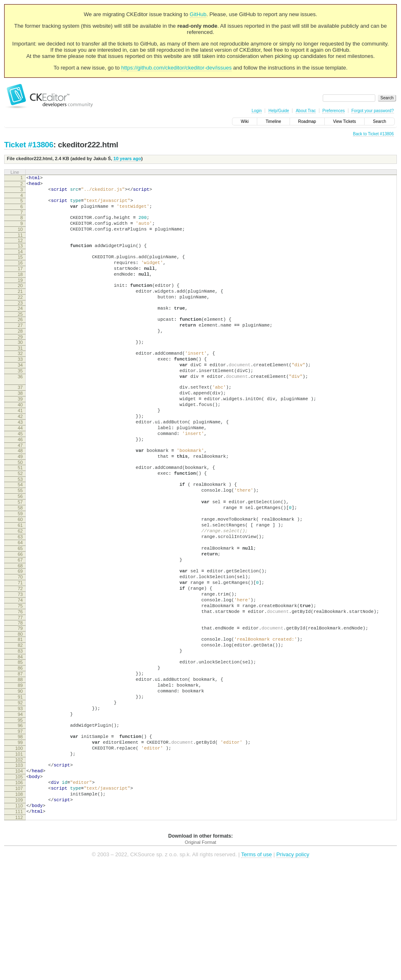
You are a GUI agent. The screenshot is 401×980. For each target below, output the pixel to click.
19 (20, 296)
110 (19, 916)
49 (20, 504)
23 (20, 323)
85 (20, 745)
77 (20, 696)
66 (20, 620)
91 (20, 788)
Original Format (200, 955)
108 (19, 902)
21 (20, 309)
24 (20, 328)
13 (20, 256)
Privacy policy (293, 967)
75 (20, 682)
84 (20, 740)
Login (256, 111)
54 (20, 536)
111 (19, 923)
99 (20, 841)
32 (20, 380)
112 (19, 930)
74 (20, 675)
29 (20, 362)
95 (20, 816)
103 (19, 867)
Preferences (333, 111)
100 (19, 848)
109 (19, 909)
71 (20, 653)
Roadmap (307, 121)
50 (20, 511)
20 (20, 302)
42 (20, 456)
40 (20, 442)
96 (20, 821)
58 (20, 564)
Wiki (245, 121)
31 (20, 374)
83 (20, 733)
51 (20, 516)
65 (20, 613)
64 (20, 606)
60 (20, 578)
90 (20, 781)
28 (20, 355)
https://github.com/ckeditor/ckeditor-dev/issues (177, 68)
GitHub (198, 14)
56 (20, 550)
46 (20, 484)
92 (20, 795)
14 (20, 263)
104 (19, 874)
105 (19, 881)
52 (20, 523)
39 (20, 435)
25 (20, 335)
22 (20, 316)
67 (20, 627)
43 (20, 463)
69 (20, 639)
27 (20, 348)
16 (20, 275)
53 (20, 530)
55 (20, 543)
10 (20, 238)
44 (20, 470)
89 (20, 773)
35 (20, 401)
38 (20, 428)
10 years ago (127, 159)
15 (20, 268)
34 (20, 394)
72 (20, 661)
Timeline (273, 121)
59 (20, 571)
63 (20, 599)
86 (20, 752)
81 (20, 719)
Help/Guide (279, 111)
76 (20, 689)
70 (20, 646)
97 (20, 828)
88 (20, 766)
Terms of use (256, 967)
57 (20, 557)
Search (379, 121)
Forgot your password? (372, 111)
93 (20, 802)
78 (20, 701)
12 (20, 250)
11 (20, 245)
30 (20, 367)
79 (20, 706)
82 (20, 726)
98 (20, 833)
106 (19, 888)
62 (20, 592)
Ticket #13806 (29, 145)
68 (20, 634)
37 (20, 421)
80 (20, 713)
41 (20, 449)
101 (19, 855)
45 (20, 477)
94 (20, 809)
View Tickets (344, 121)
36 (20, 408)
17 (20, 282)
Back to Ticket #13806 (373, 134)
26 (20, 341)
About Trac (306, 111)
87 (20, 759)
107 (19, 895)
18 (20, 289)
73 (20, 668)
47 (20, 491)
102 (19, 862)
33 (20, 387)
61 (20, 585)
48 (20, 497)
